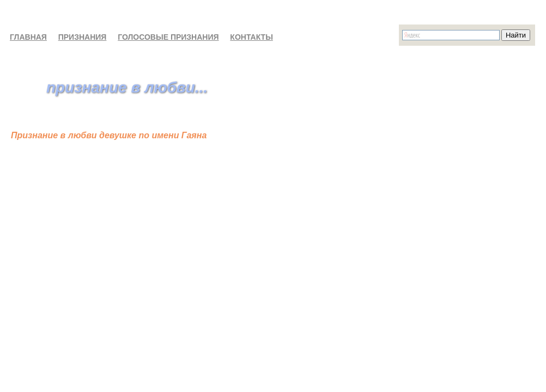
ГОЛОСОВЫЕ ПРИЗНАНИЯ (168, 37)
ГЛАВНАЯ (28, 37)
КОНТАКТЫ (251, 37)
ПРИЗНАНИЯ (83, 37)
